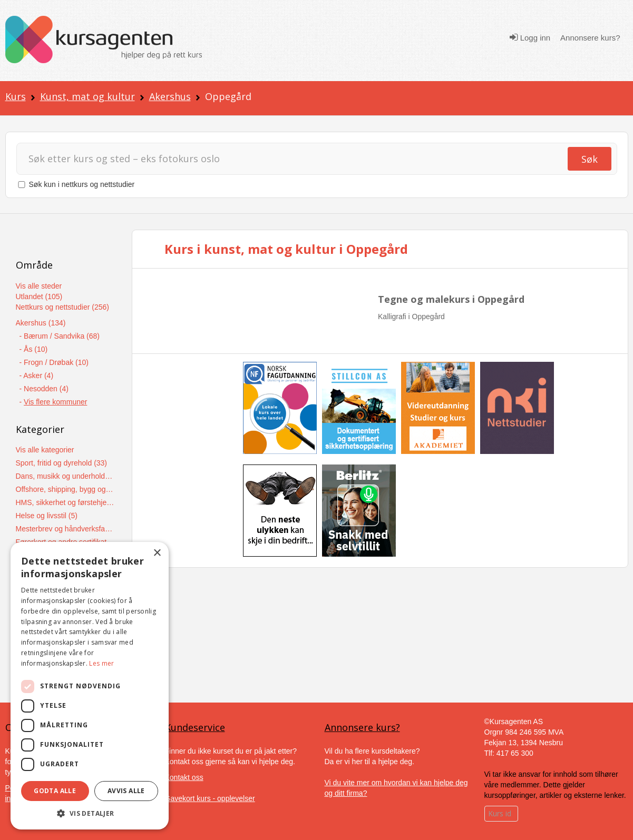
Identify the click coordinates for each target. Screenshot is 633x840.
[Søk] (291, 159)
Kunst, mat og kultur (87, 96)
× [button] (157, 553)
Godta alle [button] (55, 791)
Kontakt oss (184, 777)
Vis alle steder (39, 286)
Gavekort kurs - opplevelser (210, 798)
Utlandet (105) (39, 297)
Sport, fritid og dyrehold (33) (62, 463)
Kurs (16, 96)
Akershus (170, 96)
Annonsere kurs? (590, 38)
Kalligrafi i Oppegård (411, 317)
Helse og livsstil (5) (47, 516)
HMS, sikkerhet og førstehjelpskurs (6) (66, 502)
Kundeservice (195, 727)
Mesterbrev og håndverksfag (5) (66, 529)
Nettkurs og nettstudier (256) (62, 307)
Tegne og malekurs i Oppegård (451, 299)
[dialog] (90, 686)
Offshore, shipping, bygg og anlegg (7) (66, 489)
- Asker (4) (37, 375)
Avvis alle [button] (126, 791)
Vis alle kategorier (45, 450)
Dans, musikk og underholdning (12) (66, 476)
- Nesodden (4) (44, 389)
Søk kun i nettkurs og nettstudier (82, 184)
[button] (90, 813)
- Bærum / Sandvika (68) (60, 336)
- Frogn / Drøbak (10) (54, 362)
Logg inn (530, 37)
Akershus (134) (41, 323)
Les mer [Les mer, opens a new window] (101, 663)
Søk (590, 159)
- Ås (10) (34, 349)
